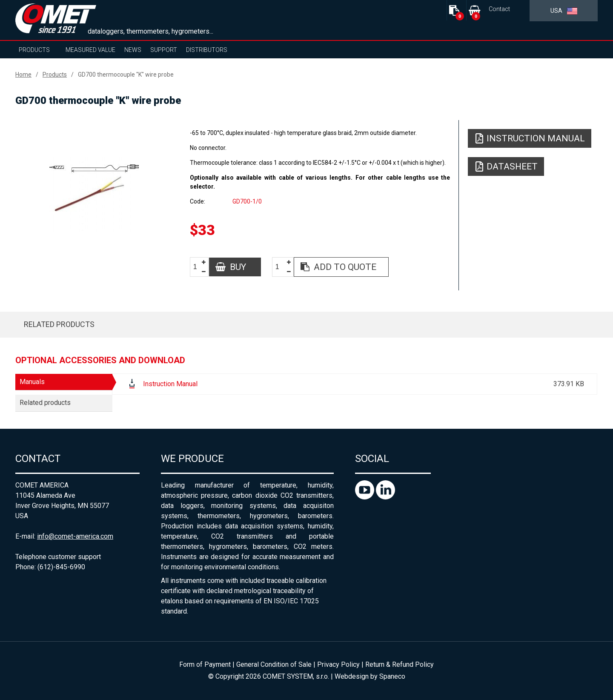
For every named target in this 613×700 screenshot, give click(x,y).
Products (34, 50)
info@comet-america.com (75, 536)
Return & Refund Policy (400, 664)
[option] (94, 195)
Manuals (32, 382)
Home (23, 75)
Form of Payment (205, 664)
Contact (499, 9)
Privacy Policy (338, 664)
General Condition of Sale (274, 664)
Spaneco (392, 676)
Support (164, 50)
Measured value (90, 50)
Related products (59, 324)
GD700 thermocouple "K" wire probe (126, 75)
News (133, 50)
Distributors (207, 50)
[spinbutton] (198, 267)
